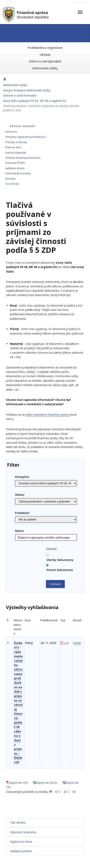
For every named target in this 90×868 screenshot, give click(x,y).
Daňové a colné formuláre (20, 95)
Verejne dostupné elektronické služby (27, 90)
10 (56, 792)
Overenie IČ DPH (15, 163)
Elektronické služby (45, 68)
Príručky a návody (16, 142)
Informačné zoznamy (18, 173)
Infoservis (11, 132)
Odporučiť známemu (23, 832)
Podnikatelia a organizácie (45, 48)
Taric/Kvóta (12, 184)
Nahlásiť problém (21, 851)
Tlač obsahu (18, 823)
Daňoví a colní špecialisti (45, 61)
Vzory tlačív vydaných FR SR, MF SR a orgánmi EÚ (35, 101)
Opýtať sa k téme (21, 842)
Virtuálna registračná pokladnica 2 (26, 137)
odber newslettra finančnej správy (47, 415)
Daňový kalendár (16, 153)
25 (65, 792)
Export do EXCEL (47, 783)
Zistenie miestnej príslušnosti (23, 158)
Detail (77, 643)
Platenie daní (13, 147)
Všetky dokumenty (60, 560)
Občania (45, 54)
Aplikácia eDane (15, 168)
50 (74, 792)
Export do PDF (19, 783)
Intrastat (10, 179)
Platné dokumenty (60, 570)
